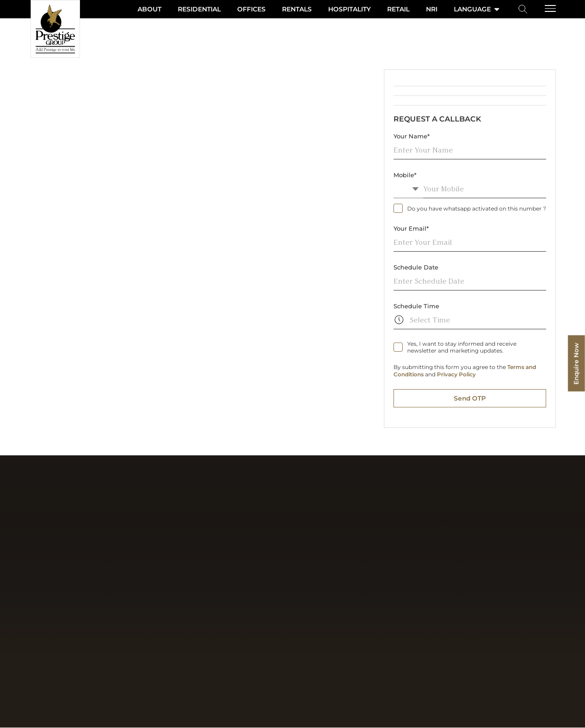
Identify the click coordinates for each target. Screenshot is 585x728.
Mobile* (405, 175)
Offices (251, 9)
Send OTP (470, 398)
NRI (432, 9)
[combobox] (408, 189)
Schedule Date (416, 267)
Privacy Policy (456, 374)
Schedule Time (416, 306)
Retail (398, 9)
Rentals (297, 9)
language (477, 9)
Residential (199, 9)
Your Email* (411, 228)
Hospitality (349, 9)
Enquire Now (576, 364)
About (149, 9)
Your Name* (412, 136)
